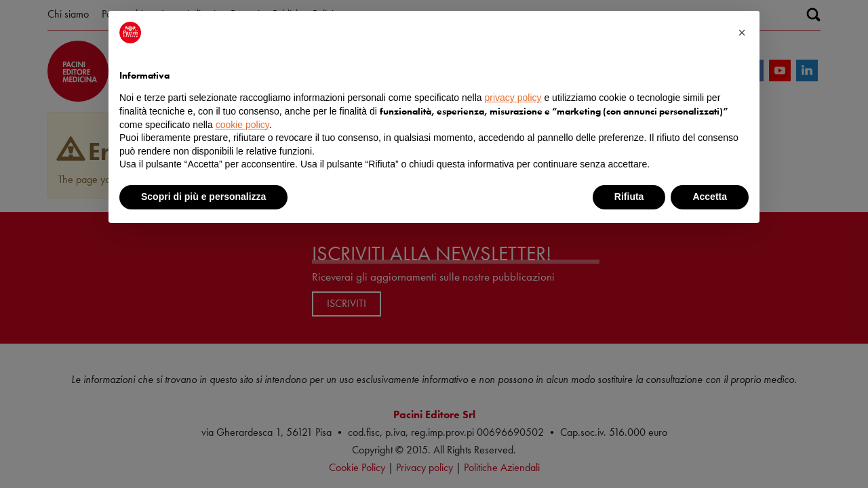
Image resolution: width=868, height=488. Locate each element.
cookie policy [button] (242, 125)
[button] (742, 33)
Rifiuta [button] (629, 197)
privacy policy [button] (513, 98)
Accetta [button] (710, 197)
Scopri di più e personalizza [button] (203, 197)
